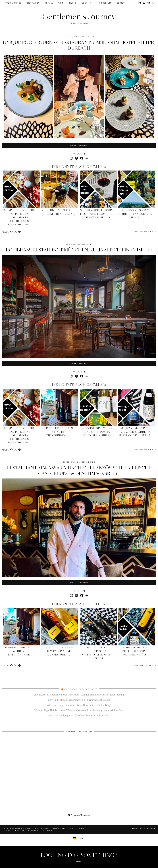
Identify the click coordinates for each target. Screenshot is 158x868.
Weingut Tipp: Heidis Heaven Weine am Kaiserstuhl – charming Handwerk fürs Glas (79, 710)
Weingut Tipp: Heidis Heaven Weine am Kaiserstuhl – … (59, 651)
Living (73, 3)
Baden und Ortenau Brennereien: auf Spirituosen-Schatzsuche (79, 700)
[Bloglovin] (87, 158)
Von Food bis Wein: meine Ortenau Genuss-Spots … (136, 214)
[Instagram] (140, 3)
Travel (49, 3)
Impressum (105, 3)
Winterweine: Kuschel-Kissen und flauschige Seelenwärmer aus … (97, 214)
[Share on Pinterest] (20, 232)
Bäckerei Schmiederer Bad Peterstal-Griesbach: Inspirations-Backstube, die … (20, 217)
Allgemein (86, 244)
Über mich (87, 3)
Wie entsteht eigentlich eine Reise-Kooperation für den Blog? (79, 705)
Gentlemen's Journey (79, 17)
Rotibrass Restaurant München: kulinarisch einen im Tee (79, 250)
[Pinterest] (144, 3)
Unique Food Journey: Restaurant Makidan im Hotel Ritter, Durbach (79, 45)
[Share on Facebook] (12, 232)
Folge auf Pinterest (79, 815)
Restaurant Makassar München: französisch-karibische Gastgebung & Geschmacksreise (79, 471)
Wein (61, 3)
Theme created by (143, 829)
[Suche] (153, 3)
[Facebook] (149, 3)
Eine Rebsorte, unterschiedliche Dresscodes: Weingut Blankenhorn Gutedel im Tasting (79, 695)
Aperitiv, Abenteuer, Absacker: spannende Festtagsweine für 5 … (136, 432)
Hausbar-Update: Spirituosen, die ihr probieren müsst (136, 651)
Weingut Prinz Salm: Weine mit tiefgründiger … (59, 432)
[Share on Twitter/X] (16, 232)
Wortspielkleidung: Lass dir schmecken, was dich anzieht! (79, 715)
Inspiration (33, 3)
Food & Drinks (13, 3)
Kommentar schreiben (144, 232)
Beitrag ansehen (79, 145)
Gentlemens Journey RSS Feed (80, 689)
